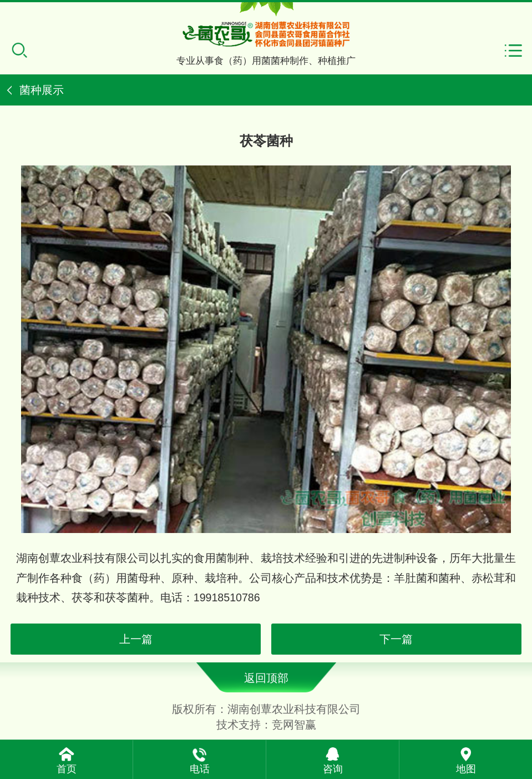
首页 (67, 769)
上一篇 (136, 639)
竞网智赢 (294, 725)
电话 (200, 769)
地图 (466, 769)
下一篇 (396, 639)
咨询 (333, 769)
